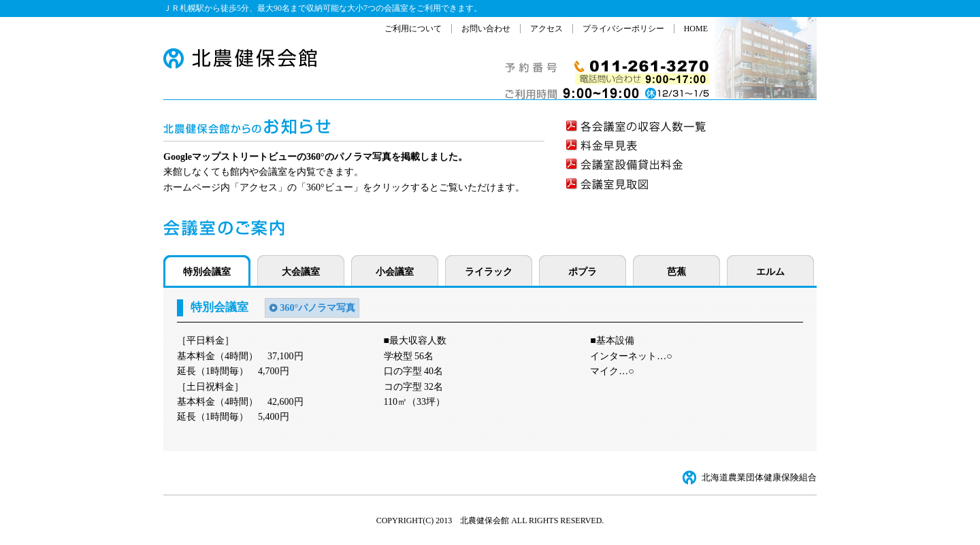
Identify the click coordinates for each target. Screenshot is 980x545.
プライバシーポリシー (623, 29)
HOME (696, 29)
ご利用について (413, 29)
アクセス (546, 29)
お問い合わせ (486, 29)
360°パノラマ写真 (317, 308)
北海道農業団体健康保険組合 (759, 478)
